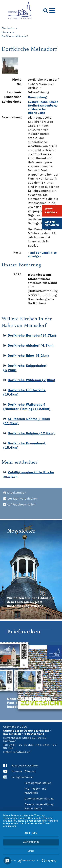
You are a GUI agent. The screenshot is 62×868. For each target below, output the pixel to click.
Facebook (18, 766)
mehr (31, 851)
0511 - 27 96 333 (21, 745)
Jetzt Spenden (51, 211)
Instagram (18, 777)
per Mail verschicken (21, 499)
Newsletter (32, 766)
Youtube (17, 771)
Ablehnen (31, 833)
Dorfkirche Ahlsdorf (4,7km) (31, 345)
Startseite (8, 28)
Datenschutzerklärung (39, 799)
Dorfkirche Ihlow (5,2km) (28, 356)
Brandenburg (37, 97)
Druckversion (15, 493)
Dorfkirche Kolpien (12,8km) (31, 433)
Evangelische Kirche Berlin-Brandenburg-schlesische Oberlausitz (43, 107)
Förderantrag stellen (38, 783)
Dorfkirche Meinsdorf (15, 36)
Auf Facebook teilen (20, 505)
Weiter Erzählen (52, 224)
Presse (29, 777)
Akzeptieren (31, 842)
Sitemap (30, 771)
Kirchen (6, 32)
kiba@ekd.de (22, 752)
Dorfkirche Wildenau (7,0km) (32, 380)
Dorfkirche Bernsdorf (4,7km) (32, 335)
